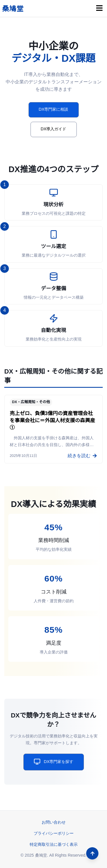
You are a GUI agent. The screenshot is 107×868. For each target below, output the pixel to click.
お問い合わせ (54, 822)
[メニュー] (99, 8)
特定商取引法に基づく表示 (54, 844)
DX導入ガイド (54, 129)
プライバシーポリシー (54, 833)
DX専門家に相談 (54, 109)
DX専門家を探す (54, 762)
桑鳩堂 (13, 9)
